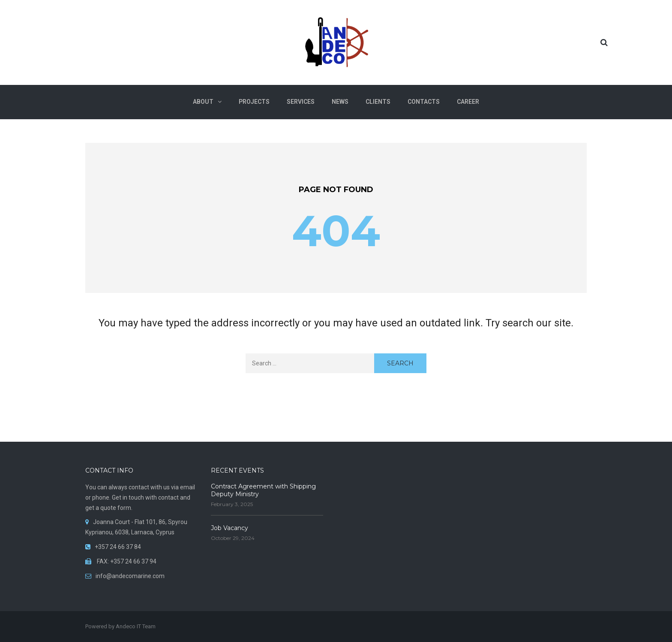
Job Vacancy (229, 528)
